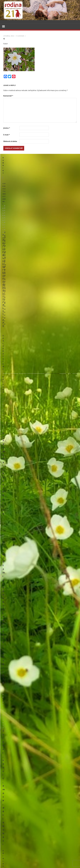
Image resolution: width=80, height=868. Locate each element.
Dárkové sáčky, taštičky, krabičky (16, 495)
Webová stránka (10, 142)
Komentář (8, 96)
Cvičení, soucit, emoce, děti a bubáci (23, 411)
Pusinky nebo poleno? (11, 611)
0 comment (20, 36)
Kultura (6, 279)
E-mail (7, 135)
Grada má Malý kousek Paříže (19, 322)
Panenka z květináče (11, 553)
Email (5, 422)
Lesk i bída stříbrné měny (55, 682)
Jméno (7, 128)
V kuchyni (46, 168)
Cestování (7, 168)
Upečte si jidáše (63, 187)
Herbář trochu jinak (19, 840)
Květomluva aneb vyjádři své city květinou (26, 366)
